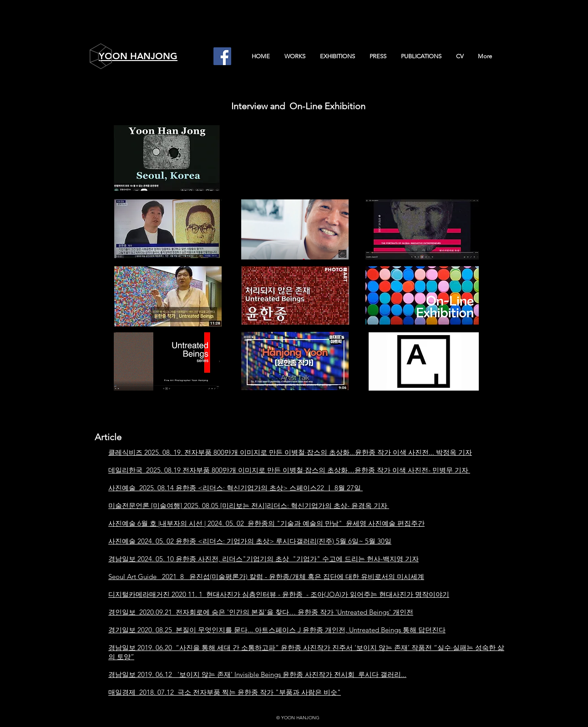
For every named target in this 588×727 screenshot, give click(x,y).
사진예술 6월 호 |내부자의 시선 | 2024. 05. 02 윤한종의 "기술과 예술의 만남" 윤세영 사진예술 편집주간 (266, 523)
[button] (294, 56)
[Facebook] (222, 56)
